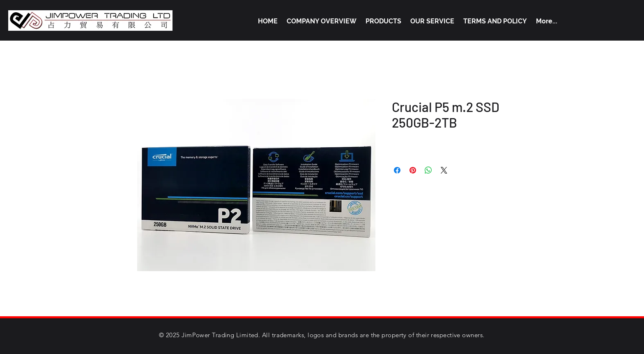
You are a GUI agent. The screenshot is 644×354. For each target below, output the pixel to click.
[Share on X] (444, 170)
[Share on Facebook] (397, 170)
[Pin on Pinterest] (413, 170)
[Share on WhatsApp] (428, 170)
